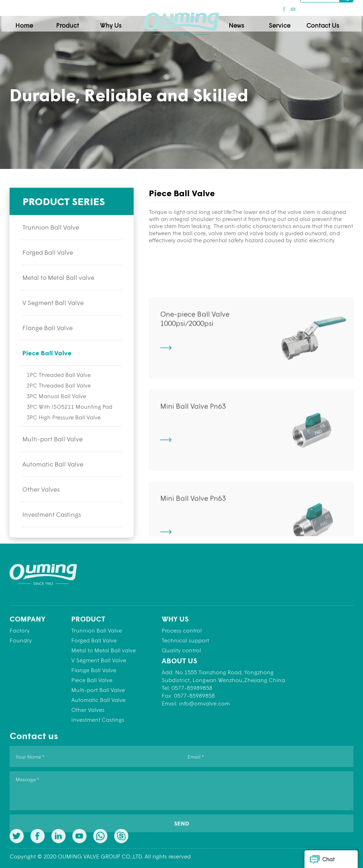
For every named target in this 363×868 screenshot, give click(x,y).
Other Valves (41, 512)
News (244, 22)
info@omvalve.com (204, 748)
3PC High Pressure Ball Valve (64, 440)
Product (76, 22)
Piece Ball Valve (47, 376)
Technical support (185, 685)
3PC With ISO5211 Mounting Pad (69, 430)
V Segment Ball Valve (53, 326)
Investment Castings (52, 538)
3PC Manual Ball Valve (56, 419)
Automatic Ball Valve (53, 487)
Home (32, 22)
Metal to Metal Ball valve (58, 301)
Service (288, 22)
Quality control (181, 695)
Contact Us (331, 22)
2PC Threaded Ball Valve (59, 409)
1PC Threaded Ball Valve (59, 398)
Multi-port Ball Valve (52, 462)
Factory (20, 675)
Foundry (21, 685)
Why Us (119, 22)
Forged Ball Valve (48, 276)
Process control (182, 675)
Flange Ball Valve (48, 351)
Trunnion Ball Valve (51, 250)
